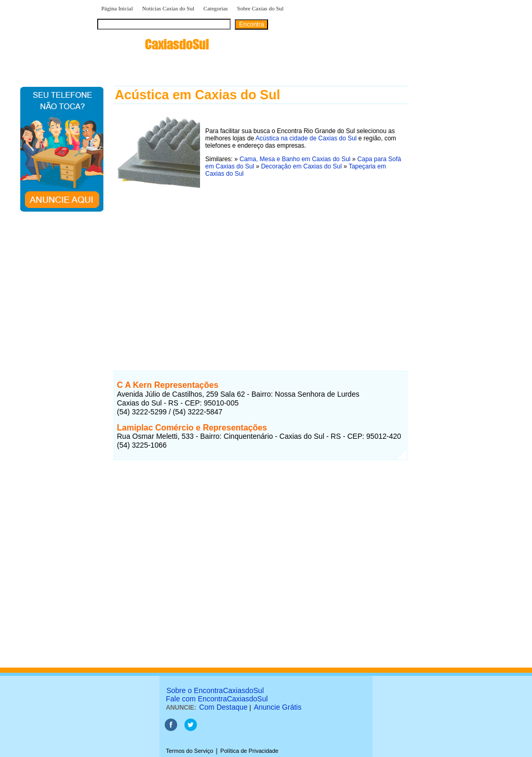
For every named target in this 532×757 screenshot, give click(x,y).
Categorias (216, 8)
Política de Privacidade (249, 751)
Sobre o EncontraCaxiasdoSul (215, 690)
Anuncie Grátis (277, 707)
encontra (153, 44)
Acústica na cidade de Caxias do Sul (306, 138)
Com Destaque (223, 707)
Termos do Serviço (189, 751)
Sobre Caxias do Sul (260, 8)
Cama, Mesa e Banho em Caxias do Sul (295, 159)
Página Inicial (117, 8)
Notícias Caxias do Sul (168, 8)
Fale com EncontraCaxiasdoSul (217, 699)
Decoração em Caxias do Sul (301, 166)
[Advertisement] (261, 265)
